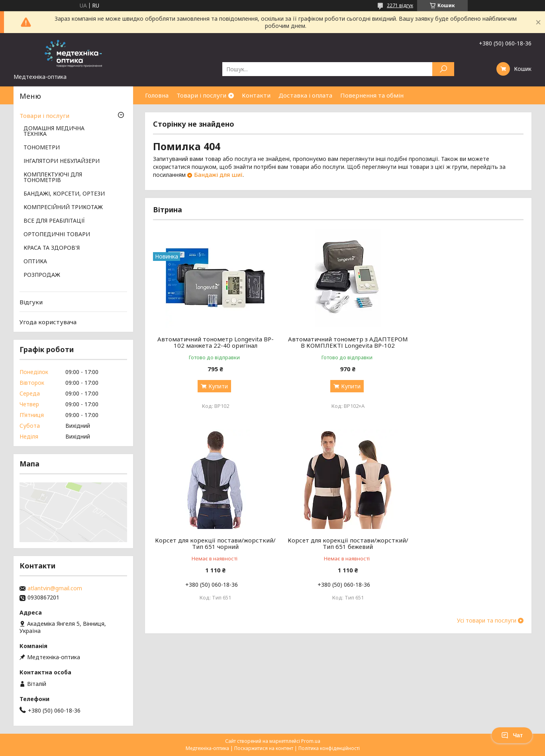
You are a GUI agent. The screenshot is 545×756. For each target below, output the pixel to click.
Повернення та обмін (372, 95)
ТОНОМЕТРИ (42, 148)
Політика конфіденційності (329, 748)
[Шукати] (443, 69)
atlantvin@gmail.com (55, 588)
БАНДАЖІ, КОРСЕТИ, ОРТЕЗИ (64, 194)
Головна (157, 95)
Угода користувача (48, 322)
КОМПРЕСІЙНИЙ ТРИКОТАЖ (63, 208)
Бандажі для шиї (218, 174)
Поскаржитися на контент (264, 748)
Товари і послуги (201, 95)
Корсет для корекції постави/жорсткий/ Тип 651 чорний (464, 342)
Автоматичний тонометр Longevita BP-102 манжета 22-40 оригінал (212, 342)
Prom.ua (311, 741)
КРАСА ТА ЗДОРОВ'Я (52, 248)
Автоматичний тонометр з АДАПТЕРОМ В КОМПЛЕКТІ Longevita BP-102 (338, 345)
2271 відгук (400, 5)
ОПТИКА (35, 262)
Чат (512, 735)
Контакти (256, 95)
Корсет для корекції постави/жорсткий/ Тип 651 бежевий (212, 550)
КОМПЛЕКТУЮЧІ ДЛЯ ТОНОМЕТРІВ (53, 178)
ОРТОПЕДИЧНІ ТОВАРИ (57, 235)
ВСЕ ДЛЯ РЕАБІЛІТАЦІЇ (54, 221)
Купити (215, 386)
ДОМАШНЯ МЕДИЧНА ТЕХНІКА (54, 131)
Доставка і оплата (305, 95)
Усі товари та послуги (487, 627)
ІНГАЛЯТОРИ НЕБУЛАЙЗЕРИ (62, 161)
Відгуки (31, 302)
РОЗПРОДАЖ (42, 275)
